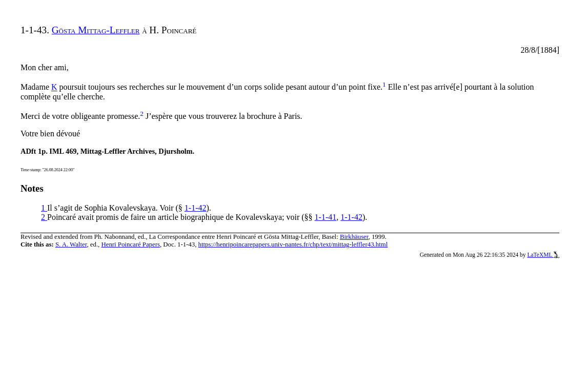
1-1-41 (326, 217)
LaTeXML (543, 255)
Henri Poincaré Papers (130, 244)
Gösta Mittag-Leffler (96, 30)
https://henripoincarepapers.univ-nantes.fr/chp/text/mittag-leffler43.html (293, 244)
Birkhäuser (354, 237)
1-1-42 (196, 208)
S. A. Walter (71, 244)
